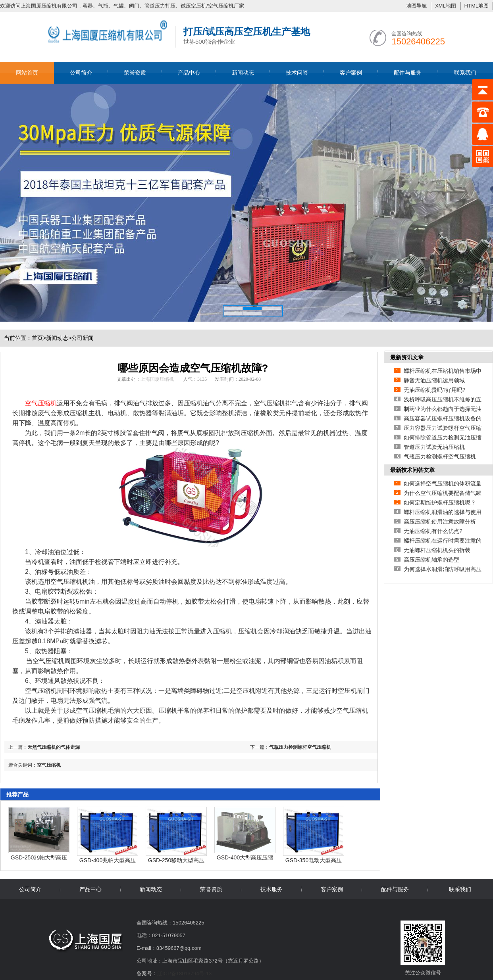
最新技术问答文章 (412, 470)
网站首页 (27, 73)
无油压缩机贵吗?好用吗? (435, 390)
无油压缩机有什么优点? (433, 531)
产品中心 (189, 73)
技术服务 (272, 889)
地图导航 (416, 6)
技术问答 (297, 73)
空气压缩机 (49, 765)
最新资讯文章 (407, 357)
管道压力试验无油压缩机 (434, 447)
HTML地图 (477, 6)
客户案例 (351, 73)
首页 (39, 338)
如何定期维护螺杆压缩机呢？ (440, 502)
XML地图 (446, 6)
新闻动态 (243, 73)
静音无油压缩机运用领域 (434, 380)
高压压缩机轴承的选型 (431, 560)
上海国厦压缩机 (157, 379)
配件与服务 (408, 73)
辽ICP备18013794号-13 (184, 973)
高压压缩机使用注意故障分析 (440, 522)
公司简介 (81, 73)
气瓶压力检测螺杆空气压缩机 (300, 747)
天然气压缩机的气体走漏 (54, 747)
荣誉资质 (135, 73)
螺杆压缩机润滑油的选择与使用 (443, 512)
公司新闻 (83, 338)
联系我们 (465, 73)
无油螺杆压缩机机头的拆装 (437, 550)
